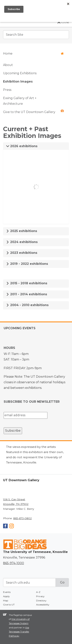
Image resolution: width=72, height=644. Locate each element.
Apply (6, 596)
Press (7, 90)
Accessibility (43, 605)
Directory (41, 601)
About (8, 65)
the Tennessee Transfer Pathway (19, 632)
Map (6, 601)
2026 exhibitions (22, 146)
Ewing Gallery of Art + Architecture (20, 101)
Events (7, 592)
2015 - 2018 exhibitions (27, 283)
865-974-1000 (14, 563)
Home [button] (33, 54)
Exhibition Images (18, 81)
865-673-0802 (22, 518)
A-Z (38, 592)
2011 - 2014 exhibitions (27, 294)
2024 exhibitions (22, 242)
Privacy (40, 596)
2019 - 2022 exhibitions (27, 264)
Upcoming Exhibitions (20, 73)
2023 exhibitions (22, 253)
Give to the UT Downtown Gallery (33, 112)
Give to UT (9, 605)
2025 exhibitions (22, 231)
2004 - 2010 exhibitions (27, 305)
